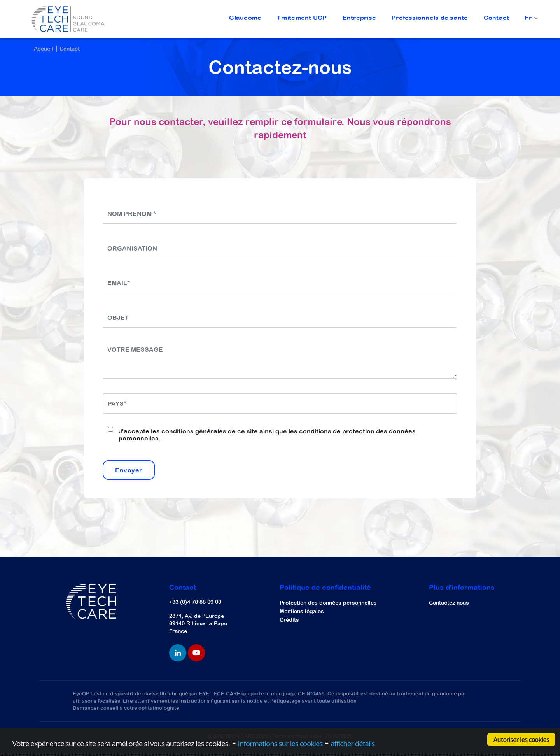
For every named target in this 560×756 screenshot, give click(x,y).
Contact (497, 18)
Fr (530, 18)
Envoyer (129, 470)
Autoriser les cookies (521, 740)
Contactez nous (449, 603)
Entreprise (359, 18)
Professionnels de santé (430, 18)
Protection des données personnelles (328, 603)
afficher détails (353, 743)
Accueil (44, 49)
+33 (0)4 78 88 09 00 (195, 602)
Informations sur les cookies (280, 743)
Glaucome (245, 18)
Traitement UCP (302, 18)
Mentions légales (302, 611)
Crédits (289, 620)
